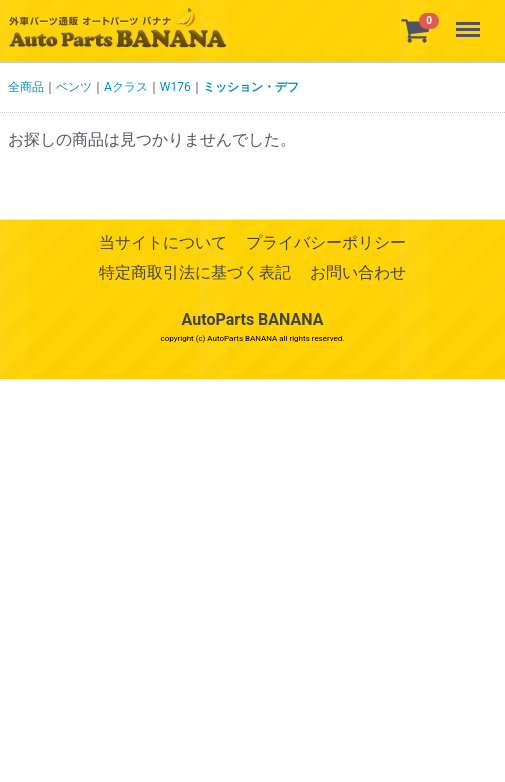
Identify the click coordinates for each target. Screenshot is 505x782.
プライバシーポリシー (326, 242)
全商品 (26, 87)
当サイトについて (163, 242)
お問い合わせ (358, 273)
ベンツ (74, 87)
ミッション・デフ (251, 87)
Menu (470, 20)
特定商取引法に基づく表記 (195, 273)
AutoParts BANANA (253, 319)
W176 (175, 87)
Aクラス (126, 87)
